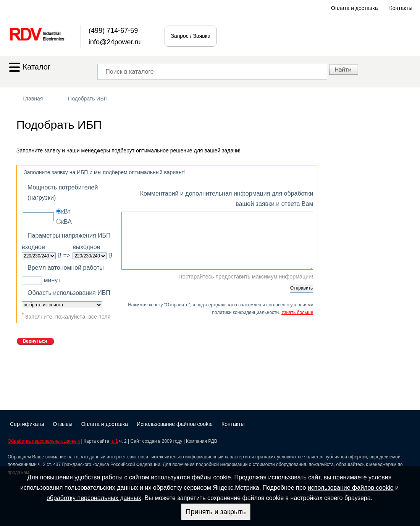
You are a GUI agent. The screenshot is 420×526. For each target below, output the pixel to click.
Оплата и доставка (354, 8)
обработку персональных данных (94, 498)
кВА (64, 222)
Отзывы (62, 424)
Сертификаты (27, 424)
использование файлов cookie (351, 488)
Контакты (401, 8)
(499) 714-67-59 (113, 31)
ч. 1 (114, 441)
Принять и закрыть (216, 512)
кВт (63, 211)
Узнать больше (297, 312)
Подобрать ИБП (88, 99)
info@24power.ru (115, 42)
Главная (33, 99)
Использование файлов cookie (175, 424)
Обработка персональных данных (44, 441)
